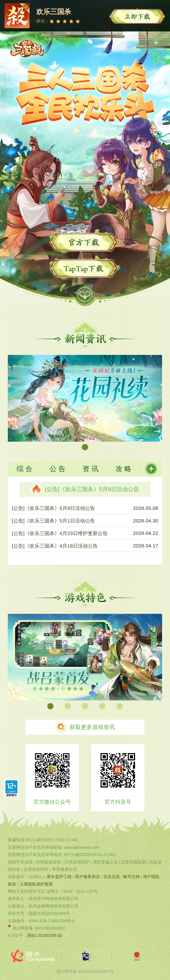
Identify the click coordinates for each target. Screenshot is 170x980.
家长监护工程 (59, 877)
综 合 (25, 469)
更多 (151, 469)
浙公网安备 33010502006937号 (85, 971)
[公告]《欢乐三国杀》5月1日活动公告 (53, 521)
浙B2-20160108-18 (44, 935)
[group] (85, 403)
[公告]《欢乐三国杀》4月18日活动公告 (55, 546)
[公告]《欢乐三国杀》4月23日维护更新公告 (60, 533)
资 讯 (90, 469)
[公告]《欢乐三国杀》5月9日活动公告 (85, 489)
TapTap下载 (85, 272)
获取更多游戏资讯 (85, 727)
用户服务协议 (87, 877)
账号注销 (131, 877)
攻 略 (124, 469)
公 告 (58, 469)
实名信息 (112, 877)
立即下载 (137, 16)
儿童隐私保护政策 (36, 884)
